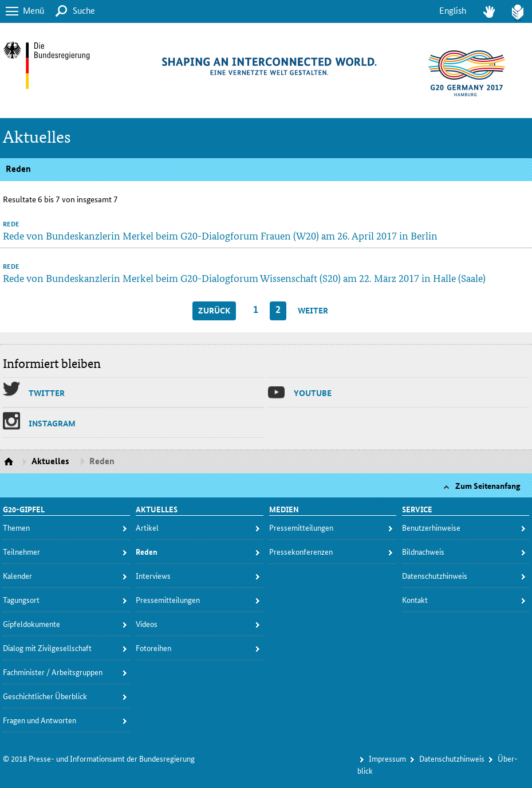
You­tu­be (313, 393)
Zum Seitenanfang (488, 485)
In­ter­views (153, 575)
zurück (214, 310)
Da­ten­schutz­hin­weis (435, 575)
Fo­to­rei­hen (153, 648)
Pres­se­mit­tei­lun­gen (168, 599)
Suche (84, 10)
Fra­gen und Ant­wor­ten (40, 720)
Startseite (10, 462)
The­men (16, 527)
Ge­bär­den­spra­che (489, 11)
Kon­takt (415, 599)
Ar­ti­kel (147, 527)
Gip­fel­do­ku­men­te (31, 624)
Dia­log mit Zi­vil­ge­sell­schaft (47, 648)
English (453, 10)
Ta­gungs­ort (21, 599)
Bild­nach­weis (423, 551)
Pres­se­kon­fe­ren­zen (301, 551)
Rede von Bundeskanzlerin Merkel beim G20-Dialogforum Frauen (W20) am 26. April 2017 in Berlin (220, 235)
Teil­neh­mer (21, 551)
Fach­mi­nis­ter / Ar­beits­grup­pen (53, 672)
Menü (34, 10)
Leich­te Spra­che (518, 11)
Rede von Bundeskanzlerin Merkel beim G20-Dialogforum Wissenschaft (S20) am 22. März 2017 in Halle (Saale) (244, 278)
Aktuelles (37, 137)
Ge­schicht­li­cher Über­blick (45, 696)
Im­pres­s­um (387, 758)
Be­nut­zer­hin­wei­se (431, 527)
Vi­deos (147, 624)
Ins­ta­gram (52, 423)
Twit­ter (47, 393)
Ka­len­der (17, 575)
